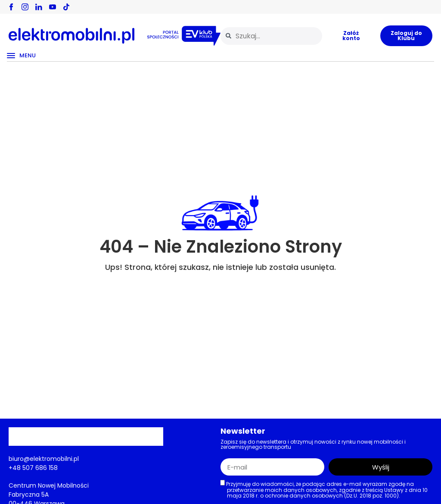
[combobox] (271, 36)
